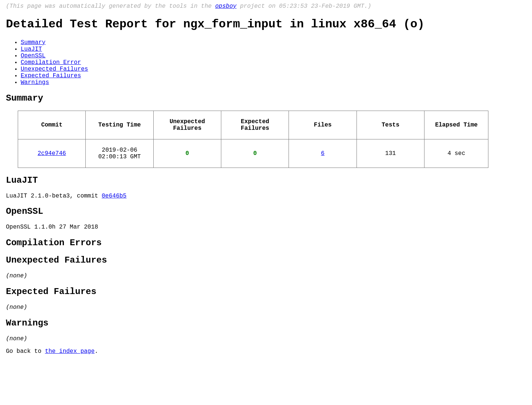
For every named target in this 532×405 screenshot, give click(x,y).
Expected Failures (51, 88)
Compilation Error (51, 71)
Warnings (35, 96)
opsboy (226, 7)
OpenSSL (33, 63)
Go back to (25, 395)
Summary (33, 47)
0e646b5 (114, 221)
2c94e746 (52, 174)
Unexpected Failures (54, 80)
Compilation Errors (54, 274)
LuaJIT (31, 55)
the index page (70, 395)
